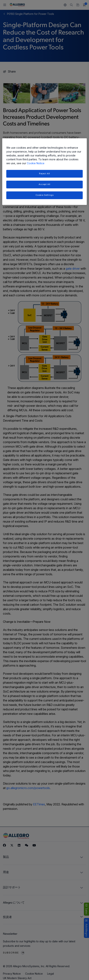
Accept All (44, 184)
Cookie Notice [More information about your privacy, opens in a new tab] (36, 163)
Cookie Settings (45, 195)
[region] (44, 172)
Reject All (44, 174)
